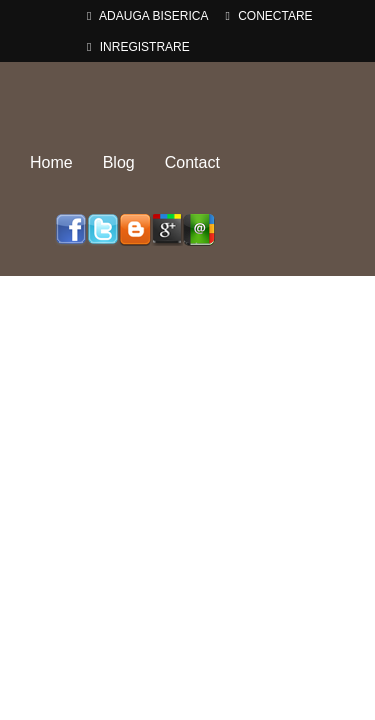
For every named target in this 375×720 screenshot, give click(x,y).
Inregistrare (138, 47)
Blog (119, 162)
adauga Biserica (147, 16)
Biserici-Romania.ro (188, 98)
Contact (192, 162)
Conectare (268, 16)
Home (51, 162)
